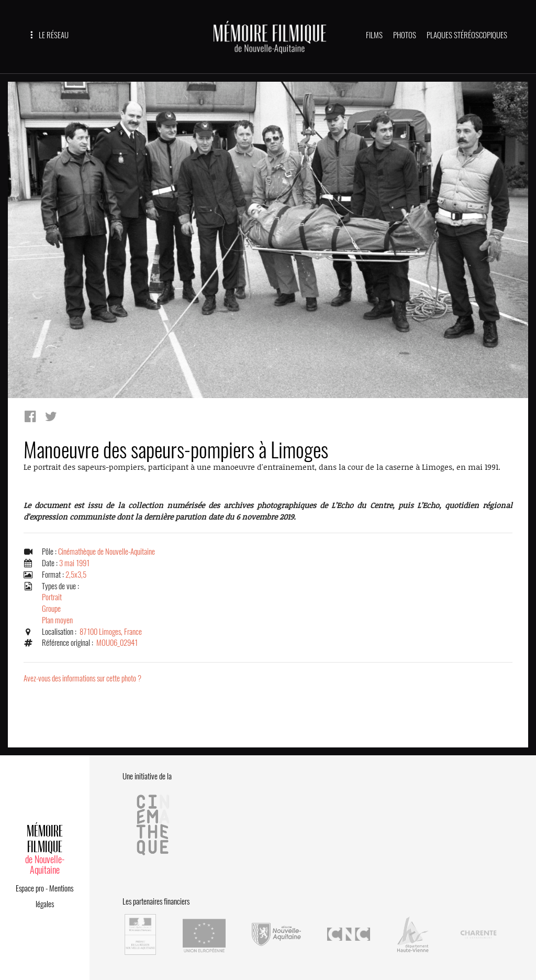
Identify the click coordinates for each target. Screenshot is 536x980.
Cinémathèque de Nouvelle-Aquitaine (107, 552)
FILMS (374, 35)
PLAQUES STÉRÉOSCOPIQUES (467, 35)
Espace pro (30, 888)
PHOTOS (405, 35)
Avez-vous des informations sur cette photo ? (82, 678)
